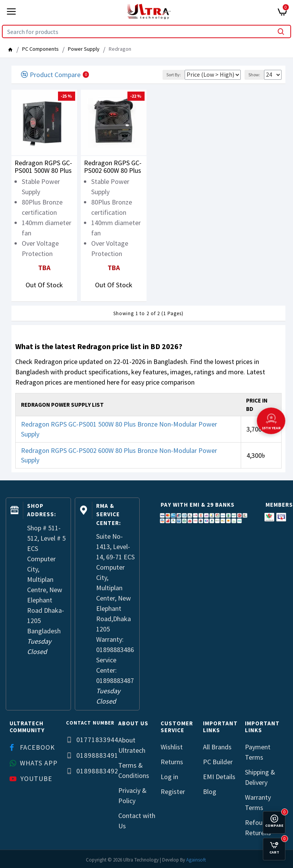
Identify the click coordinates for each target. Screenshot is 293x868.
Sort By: (174, 75)
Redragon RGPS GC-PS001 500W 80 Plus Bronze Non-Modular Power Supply (44, 167)
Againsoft (196, 860)
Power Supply (84, 49)
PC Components (40, 49)
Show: (254, 75)
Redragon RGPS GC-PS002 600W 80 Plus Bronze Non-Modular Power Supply (114, 167)
